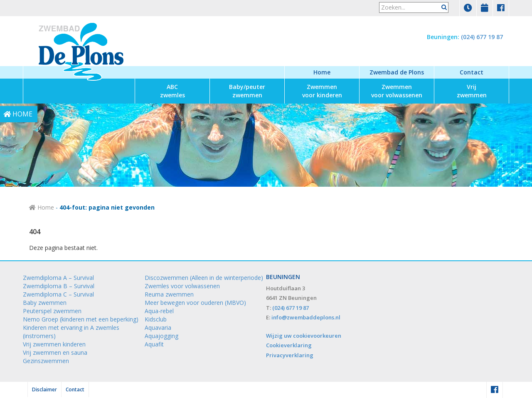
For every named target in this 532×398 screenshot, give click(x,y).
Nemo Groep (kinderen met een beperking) (81, 319)
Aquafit (154, 344)
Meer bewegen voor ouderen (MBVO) (195, 303)
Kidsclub (156, 319)
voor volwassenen (397, 91)
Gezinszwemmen (46, 361)
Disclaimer (44, 389)
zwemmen (247, 91)
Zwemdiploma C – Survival (58, 294)
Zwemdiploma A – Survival (58, 278)
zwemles (172, 91)
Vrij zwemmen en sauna (55, 352)
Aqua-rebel (159, 311)
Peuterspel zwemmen (52, 311)
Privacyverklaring (290, 355)
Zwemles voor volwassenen (182, 286)
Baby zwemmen (45, 303)
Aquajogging (161, 336)
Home (322, 72)
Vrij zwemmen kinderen (54, 344)
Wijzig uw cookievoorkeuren (304, 336)
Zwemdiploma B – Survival (59, 286)
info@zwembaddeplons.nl (306, 317)
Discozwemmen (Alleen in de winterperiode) (204, 278)
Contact (472, 72)
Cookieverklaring (289, 345)
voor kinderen (322, 91)
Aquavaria (158, 328)
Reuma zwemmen (169, 294)
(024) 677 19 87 (482, 37)
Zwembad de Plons (397, 72)
